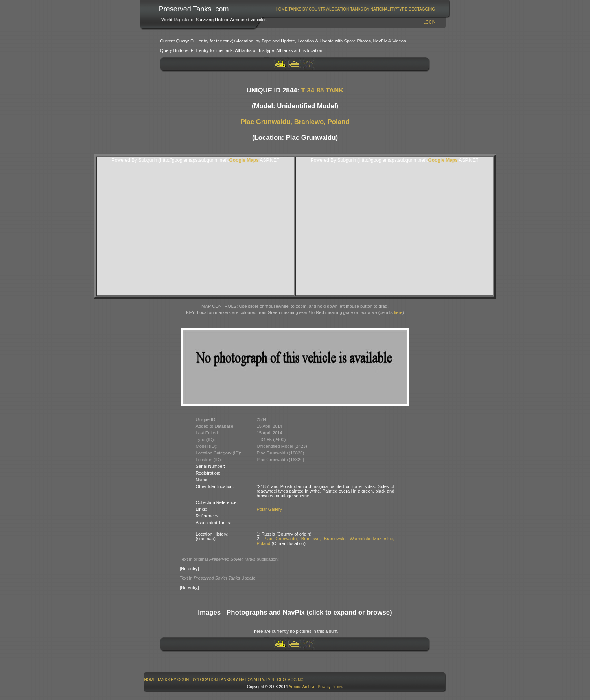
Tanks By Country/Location (319, 9)
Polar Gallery (270, 509)
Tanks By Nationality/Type (379, 9)
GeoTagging (422, 9)
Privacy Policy (330, 687)
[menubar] (355, 9)
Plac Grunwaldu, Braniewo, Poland (295, 122)
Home (282, 9)
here (398, 312)
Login (429, 22)
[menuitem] (281, 9)
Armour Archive (302, 687)
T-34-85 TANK (323, 90)
